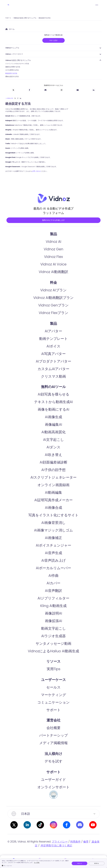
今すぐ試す (53, 40)
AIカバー (53, 591)
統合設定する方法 (45, 18)
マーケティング (53, 702)
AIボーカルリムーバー (53, 576)
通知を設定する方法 (12, 76)
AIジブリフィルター (53, 606)
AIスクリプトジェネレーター (53, 485)
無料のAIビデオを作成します (53, 224)
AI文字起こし (53, 447)
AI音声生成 (53, 561)
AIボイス (53, 354)
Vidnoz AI (53, 249)
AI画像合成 (53, 515)
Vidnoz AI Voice (53, 272)
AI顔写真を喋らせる (53, 402)
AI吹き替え (53, 462)
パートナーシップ (53, 743)
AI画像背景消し (53, 530)
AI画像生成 (53, 425)
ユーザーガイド (53, 787)
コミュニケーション (53, 710)
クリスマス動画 (53, 384)
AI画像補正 (53, 545)
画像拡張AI (53, 628)
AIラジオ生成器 (53, 644)
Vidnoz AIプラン (53, 298)
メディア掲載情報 (53, 751)
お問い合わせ (36, 171)
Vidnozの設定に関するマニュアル (25, 18)
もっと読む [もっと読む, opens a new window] (37, 863)
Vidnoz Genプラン (53, 313)
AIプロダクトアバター (53, 369)
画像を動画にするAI (53, 417)
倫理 (86, 849)
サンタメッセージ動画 (53, 651)
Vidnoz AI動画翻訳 (53, 279)
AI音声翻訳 (53, 598)
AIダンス (53, 455)
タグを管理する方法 (12, 70)
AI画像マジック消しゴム (53, 538)
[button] (35, 866)
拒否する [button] (97, 863)
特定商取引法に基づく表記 (56, 853)
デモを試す (53, 769)
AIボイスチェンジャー (53, 553)
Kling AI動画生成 (53, 613)
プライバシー (60, 849)
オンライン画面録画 (53, 493)
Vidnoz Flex (53, 264)
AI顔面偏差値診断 (53, 470)
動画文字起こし (53, 636)
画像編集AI (53, 432)
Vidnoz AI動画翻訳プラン (53, 305)
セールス (53, 695)
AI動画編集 (53, 500)
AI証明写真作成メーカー (53, 508)
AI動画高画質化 (53, 440)
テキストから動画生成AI (53, 409)
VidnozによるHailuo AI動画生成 (53, 659)
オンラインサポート (53, 795)
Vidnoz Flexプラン (53, 320)
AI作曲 (53, 583)
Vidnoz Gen (53, 257)
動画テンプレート (53, 346)
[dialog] (53, 863)
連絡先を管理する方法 (13, 67)
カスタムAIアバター (53, 376)
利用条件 (75, 849)
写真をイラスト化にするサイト (53, 523)
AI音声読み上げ (53, 568)
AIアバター (53, 339)
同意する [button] (80, 863)
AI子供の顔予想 (53, 477)
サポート (8, 18)
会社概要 (53, 735)
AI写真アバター (53, 361)
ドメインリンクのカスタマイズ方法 (17, 64)
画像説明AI (53, 621)
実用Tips (53, 677)
